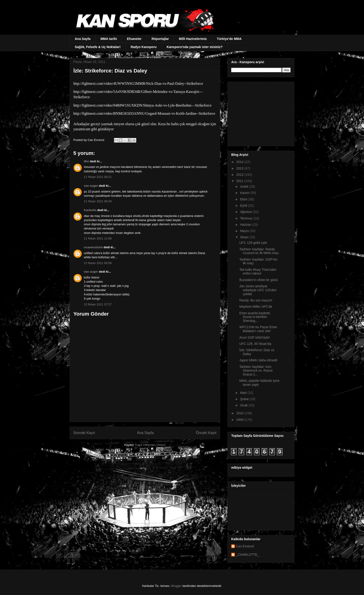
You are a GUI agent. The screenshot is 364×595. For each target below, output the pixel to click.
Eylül (244, 206)
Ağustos (246, 212)
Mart (244, 393)
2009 (240, 420)
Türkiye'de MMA (229, 39)
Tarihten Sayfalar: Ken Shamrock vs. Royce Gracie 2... (256, 371)
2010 (240, 413)
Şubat (245, 399)
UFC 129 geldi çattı (253, 243)
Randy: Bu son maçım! (256, 300)
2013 (240, 168)
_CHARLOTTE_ (247, 555)
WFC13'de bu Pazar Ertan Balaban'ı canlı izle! (258, 329)
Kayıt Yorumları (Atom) (150, 445)
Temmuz (247, 218)
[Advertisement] (260, 113)
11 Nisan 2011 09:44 (98, 201)
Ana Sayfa (83, 39)
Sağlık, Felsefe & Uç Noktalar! (98, 47)
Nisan (245, 237)
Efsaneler (134, 39)
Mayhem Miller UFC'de (256, 307)
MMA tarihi (109, 39)
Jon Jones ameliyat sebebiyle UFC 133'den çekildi (258, 290)
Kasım (245, 193)
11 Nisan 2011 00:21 (98, 177)
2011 (240, 181)
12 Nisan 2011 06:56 (98, 263)
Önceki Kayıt (206, 433)
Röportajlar (160, 39)
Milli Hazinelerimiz (193, 39)
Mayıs (245, 231)
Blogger (176, 586)
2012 (240, 175)
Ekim (244, 199)
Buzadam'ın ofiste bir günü (258, 280)
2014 (240, 162)
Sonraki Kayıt (84, 433)
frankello (90, 210)
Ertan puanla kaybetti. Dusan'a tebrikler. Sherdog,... (255, 317)
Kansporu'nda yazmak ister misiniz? (195, 47)
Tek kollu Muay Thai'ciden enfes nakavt (258, 272)
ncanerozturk (93, 247)
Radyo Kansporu (144, 47)
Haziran (246, 225)
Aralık (245, 186)
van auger (91, 186)
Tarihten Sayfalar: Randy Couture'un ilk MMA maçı (259, 251)
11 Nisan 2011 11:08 (98, 238)
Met (86, 161)
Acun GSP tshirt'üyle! (255, 337)
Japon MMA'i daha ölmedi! (258, 360)
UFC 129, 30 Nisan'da (255, 344)
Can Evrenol (245, 546)
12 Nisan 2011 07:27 (98, 304)
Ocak (244, 405)
